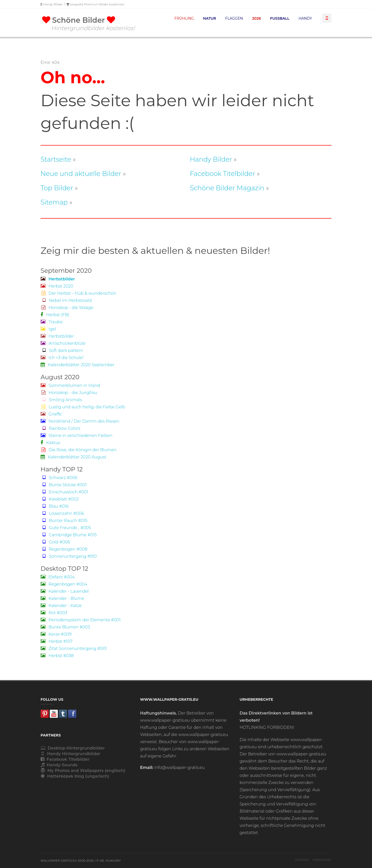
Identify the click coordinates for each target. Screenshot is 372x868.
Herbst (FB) (55, 315)
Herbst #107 (57, 641)
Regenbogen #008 (64, 549)
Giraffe (51, 414)
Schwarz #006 (59, 478)
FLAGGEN (234, 18)
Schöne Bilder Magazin (227, 188)
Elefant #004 (58, 577)
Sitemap (54, 202)
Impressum (322, 860)
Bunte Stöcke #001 (64, 485)
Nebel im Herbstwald (66, 300)
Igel (48, 329)
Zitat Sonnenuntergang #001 (74, 649)
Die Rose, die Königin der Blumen (79, 450)
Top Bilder (57, 188)
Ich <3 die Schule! (62, 358)
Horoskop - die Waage (67, 308)
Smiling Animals (61, 400)
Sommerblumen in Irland (70, 385)
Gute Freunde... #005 (66, 528)
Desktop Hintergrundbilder (73, 748)
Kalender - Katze (61, 606)
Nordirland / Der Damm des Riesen (80, 421)
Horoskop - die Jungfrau (69, 393)
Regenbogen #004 (64, 584)
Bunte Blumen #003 (65, 627)
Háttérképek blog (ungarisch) (75, 776)
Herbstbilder (57, 336)
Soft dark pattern (62, 350)
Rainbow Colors (60, 428)
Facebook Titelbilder (222, 174)
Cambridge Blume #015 (69, 535)
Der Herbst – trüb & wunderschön (78, 293)
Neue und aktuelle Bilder (81, 174)
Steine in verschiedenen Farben (76, 436)
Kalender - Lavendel (65, 591)
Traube (52, 322)
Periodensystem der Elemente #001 (81, 620)
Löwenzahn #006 (62, 513)
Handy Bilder (52, 4)
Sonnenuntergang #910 (69, 556)
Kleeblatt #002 (60, 499)
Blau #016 (55, 506)
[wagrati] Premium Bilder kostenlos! (95, 4)
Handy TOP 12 (62, 469)
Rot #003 (54, 613)
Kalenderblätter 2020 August (73, 457)
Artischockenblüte (63, 343)
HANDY (305, 18)
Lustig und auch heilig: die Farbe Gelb (83, 407)
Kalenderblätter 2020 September (78, 365)
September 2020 (66, 271)
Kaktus (50, 443)
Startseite (56, 159)
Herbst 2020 (57, 286)
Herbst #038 (57, 656)
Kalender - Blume (62, 598)
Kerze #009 (56, 634)
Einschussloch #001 (64, 492)
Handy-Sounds (59, 765)
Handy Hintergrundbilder (70, 754)
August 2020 (60, 377)
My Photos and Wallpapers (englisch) (83, 771)
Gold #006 (55, 542)
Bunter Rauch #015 (64, 521)
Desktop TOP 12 (64, 569)
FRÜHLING (184, 18)
